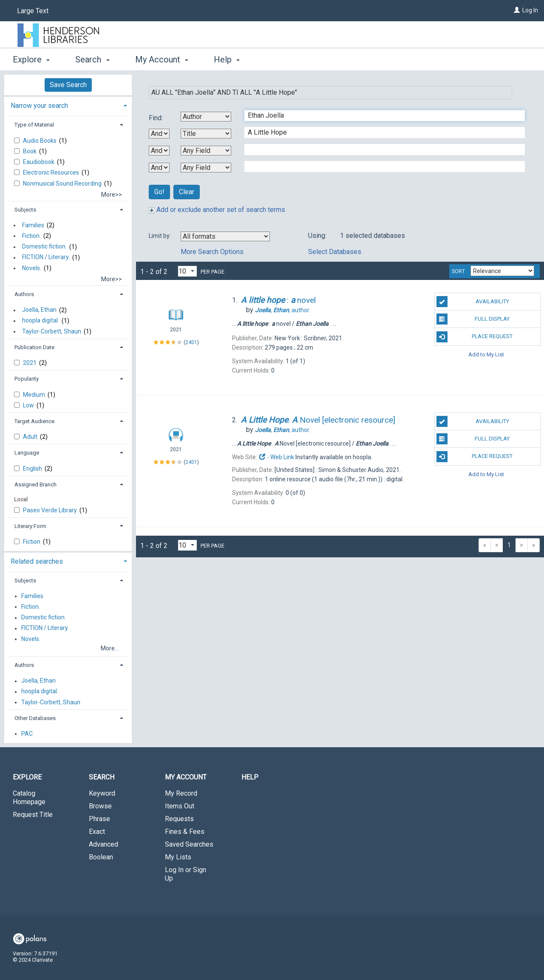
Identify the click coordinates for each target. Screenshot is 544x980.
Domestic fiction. (44, 247)
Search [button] (92, 59)
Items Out (180, 806)
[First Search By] (206, 117)
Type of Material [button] (34, 125)
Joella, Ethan (39, 310)
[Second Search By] (206, 134)
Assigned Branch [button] (35, 484)
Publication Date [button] (34, 347)
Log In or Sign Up (186, 874)
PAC (27, 734)
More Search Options (212, 252)
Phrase (99, 819)
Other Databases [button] (35, 718)
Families (33, 225)
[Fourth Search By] (206, 168)
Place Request (475, 337)
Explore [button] (31, 59)
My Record (181, 793)
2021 (30, 363)
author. (283, 310)
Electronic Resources (52, 172)
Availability (473, 302)
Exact (97, 832)
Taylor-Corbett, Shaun (52, 331)
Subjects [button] (25, 210)
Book (30, 151)
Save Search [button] (68, 85)
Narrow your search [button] (39, 106)
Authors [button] (24, 294)
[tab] (68, 105)
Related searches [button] (37, 561)
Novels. (32, 268)
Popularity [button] (27, 379)
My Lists (178, 857)
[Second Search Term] (380, 133)
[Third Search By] (206, 151)
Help (250, 777)
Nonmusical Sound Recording (63, 184)
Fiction (32, 542)
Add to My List (486, 354)
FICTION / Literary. (46, 257)
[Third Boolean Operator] (159, 168)
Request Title (33, 815)
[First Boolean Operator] (159, 134)
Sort (458, 271)
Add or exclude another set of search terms (217, 210)
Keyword (102, 793)
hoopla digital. (41, 321)
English (33, 469)
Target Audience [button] (34, 421)
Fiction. (31, 236)
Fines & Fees (185, 832)
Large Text (33, 11)
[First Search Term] (380, 116)
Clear (187, 192)
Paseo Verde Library (51, 510)
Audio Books (40, 141)
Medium (35, 395)
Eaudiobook (39, 162)
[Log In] (517, 10)
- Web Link (276, 457)
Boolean (101, 857)
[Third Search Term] (380, 150)
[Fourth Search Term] (380, 167)
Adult (31, 437)
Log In (530, 10)
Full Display (473, 319)
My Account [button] (162, 59)
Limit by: (160, 236)
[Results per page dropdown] (187, 271)
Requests (179, 819)
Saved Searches (189, 844)
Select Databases (335, 252)
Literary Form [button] (30, 526)
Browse (100, 806)
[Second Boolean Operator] (159, 151)
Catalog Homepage (29, 798)
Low (29, 405)
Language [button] (27, 453)
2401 (191, 342)
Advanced (103, 844)
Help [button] (227, 59)
